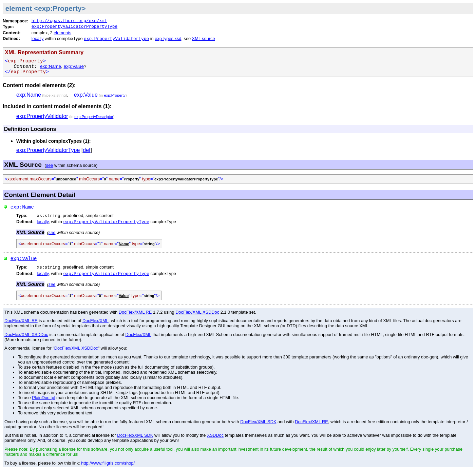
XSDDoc (215, 435)
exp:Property (115, 95)
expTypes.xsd (168, 38)
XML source (204, 38)
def (87, 150)
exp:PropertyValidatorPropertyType (74, 27)
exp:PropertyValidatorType (116, 39)
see (50, 165)
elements (62, 33)
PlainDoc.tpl (43, 398)
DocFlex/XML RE (135, 312)
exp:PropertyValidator (42, 116)
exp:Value (74, 66)
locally (38, 38)
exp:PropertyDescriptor (94, 117)
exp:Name (51, 66)
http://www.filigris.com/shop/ (108, 463)
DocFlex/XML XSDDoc (197, 312)
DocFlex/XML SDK (258, 422)
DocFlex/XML (96, 321)
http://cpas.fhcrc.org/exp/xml (69, 21)
